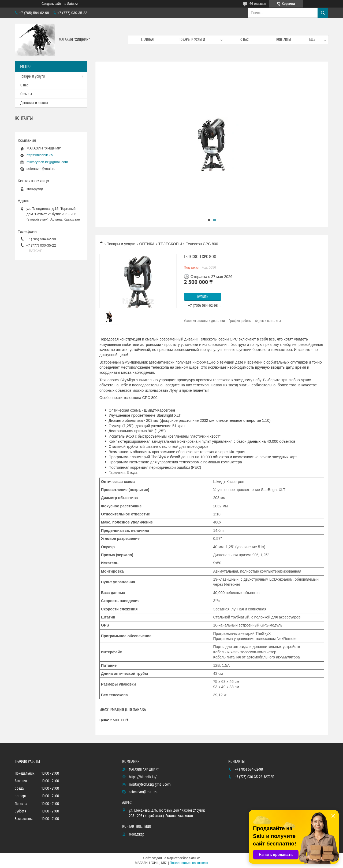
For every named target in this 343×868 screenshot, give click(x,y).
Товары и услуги (192, 40)
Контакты (284, 40)
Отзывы (26, 94)
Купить (203, 297)
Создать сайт (51, 4)
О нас (245, 40)
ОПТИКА (147, 244)
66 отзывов (258, 4)
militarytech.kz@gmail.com (47, 162)
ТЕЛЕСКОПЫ (170, 244)
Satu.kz (194, 858)
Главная (147, 40)
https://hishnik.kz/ (40, 155)
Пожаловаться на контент (189, 863)
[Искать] (323, 13)
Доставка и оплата (34, 103)
